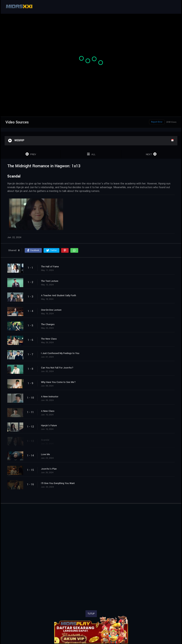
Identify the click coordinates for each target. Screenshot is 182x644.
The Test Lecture (50, 281)
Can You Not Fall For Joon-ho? (57, 368)
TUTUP (91, 614)
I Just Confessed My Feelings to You (60, 353)
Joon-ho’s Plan (49, 469)
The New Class (49, 339)
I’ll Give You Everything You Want (58, 483)
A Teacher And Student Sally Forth (59, 296)
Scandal (45, 440)
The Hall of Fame (50, 267)
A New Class (48, 411)
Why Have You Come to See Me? (58, 382)
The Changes (48, 324)
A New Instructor (50, 397)
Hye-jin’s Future (49, 426)
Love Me (45, 454)
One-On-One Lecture (51, 310)
